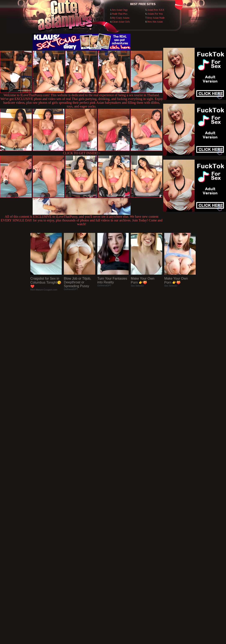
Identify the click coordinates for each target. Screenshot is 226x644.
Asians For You (155, 14)
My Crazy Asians (121, 18)
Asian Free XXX (156, 10)
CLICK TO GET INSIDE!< (82, 153)
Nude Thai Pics (120, 14)
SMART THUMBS (120, 559)
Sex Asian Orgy (120, 10)
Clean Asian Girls (121, 22)
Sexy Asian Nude (156, 18)
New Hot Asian (155, 22)
